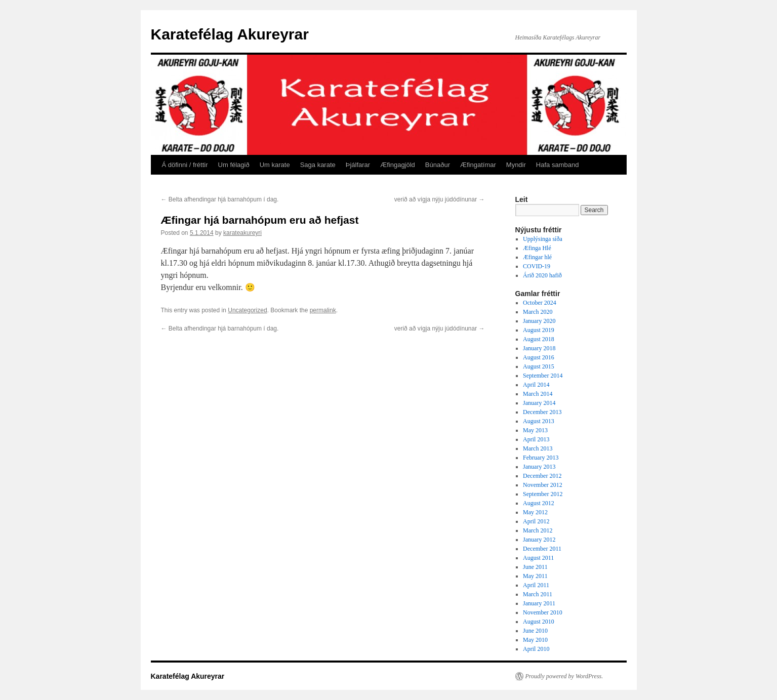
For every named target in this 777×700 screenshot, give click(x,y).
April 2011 (536, 585)
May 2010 (535, 640)
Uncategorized (247, 310)
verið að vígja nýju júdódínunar (440, 199)
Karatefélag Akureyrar (230, 34)
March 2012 (538, 530)
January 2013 (539, 467)
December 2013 (542, 412)
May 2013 (535, 430)
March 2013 (538, 448)
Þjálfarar (358, 165)
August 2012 (539, 503)
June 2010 (535, 631)
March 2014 (538, 394)
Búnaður (438, 165)
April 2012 (536, 521)
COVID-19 (537, 266)
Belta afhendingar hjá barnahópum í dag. (220, 199)
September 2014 (543, 376)
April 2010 (536, 649)
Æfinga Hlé (537, 248)
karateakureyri (242, 233)
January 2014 (539, 403)
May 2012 (535, 512)
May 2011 (535, 576)
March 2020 (538, 312)
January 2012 (539, 540)
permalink (323, 310)
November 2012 (543, 485)
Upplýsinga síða (543, 239)
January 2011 (539, 603)
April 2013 (536, 439)
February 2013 (541, 458)
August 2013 (539, 421)
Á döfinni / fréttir (185, 165)
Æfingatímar (478, 165)
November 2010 (543, 612)
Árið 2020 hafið (542, 275)
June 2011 (535, 567)
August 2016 (539, 357)
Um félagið (234, 165)
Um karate (275, 165)
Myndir (516, 165)
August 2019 (539, 330)
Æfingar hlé (537, 257)
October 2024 (540, 303)
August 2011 (538, 558)
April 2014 (536, 385)
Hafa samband (558, 165)
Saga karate (318, 165)
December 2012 (542, 476)
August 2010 (539, 622)
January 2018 (539, 348)
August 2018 (539, 339)
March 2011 (538, 594)
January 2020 (539, 321)
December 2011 (542, 549)
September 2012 (543, 494)
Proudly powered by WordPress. (564, 676)
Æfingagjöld (398, 165)
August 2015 (539, 366)
